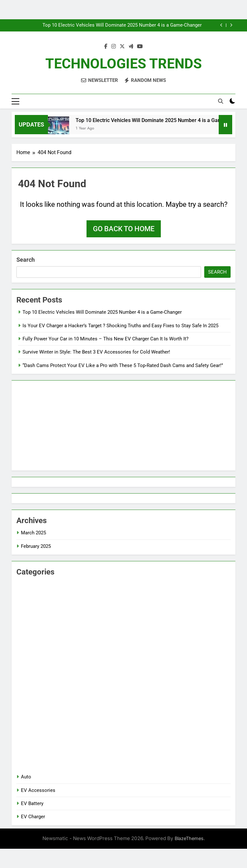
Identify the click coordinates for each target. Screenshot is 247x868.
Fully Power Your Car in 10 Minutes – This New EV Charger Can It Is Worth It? (105, 339)
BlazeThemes (189, 838)
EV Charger (33, 817)
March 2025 (33, 533)
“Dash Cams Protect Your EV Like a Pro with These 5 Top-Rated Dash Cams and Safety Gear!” (123, 365)
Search (26, 260)
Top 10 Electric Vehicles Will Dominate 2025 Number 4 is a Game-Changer (122, 25)
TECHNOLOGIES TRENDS (123, 64)
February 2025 (36, 546)
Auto (26, 777)
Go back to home (124, 229)
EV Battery (32, 803)
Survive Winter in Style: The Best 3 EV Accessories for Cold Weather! (96, 352)
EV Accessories (38, 790)
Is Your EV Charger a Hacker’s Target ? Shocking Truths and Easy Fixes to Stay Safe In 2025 (120, 326)
